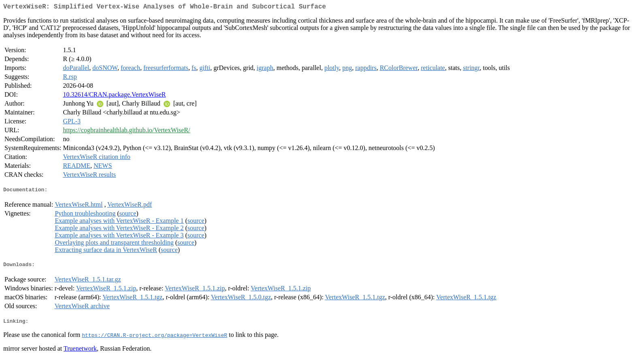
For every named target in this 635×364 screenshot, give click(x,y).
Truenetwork (80, 354)
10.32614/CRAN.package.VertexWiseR (114, 96)
